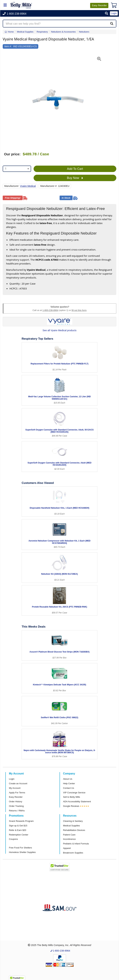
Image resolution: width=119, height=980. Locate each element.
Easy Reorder (16, 797)
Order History (16, 802)
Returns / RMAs (17, 811)
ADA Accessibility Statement (77, 802)
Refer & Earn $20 (18, 830)
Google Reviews (71, 806)
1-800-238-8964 (50, 310)
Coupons (13, 839)
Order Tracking (16, 806)
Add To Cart (75, 169)
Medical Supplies (72, 826)
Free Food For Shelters (20, 848)
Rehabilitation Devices (74, 830)
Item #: (8, 46)
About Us (68, 779)
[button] (107, 14)
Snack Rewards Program (21, 821)
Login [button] (114, 13)
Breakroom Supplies (73, 853)
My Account (15, 788)
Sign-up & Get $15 (18, 826)
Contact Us (69, 788)
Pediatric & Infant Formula (76, 844)
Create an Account (18, 783)
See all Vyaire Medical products (59, 330)
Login (12, 779)
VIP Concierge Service (74, 793)
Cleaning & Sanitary (73, 821)
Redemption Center (19, 835)
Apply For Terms (17, 793)
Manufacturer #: (49, 186)
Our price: (12, 154)
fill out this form (79, 310)
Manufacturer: (12, 186)
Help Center (69, 783)
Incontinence (69, 839)
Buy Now (75, 178)
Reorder (99, 5)
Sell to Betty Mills (72, 797)
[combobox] (17, 169)
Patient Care (69, 835)
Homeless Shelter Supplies (22, 852)
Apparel (67, 848)
